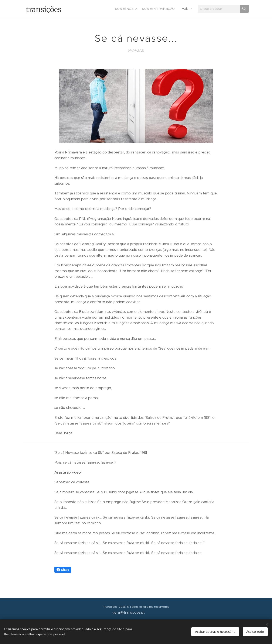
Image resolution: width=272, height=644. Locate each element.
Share (63, 570)
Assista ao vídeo (68, 472)
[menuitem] (125, 9)
